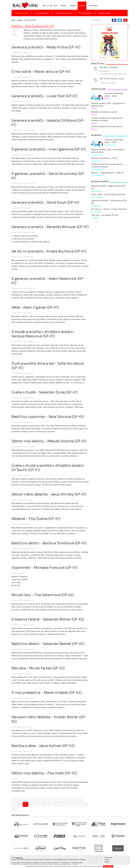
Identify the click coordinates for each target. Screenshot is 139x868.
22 (55, 804)
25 (73, 804)
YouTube (125, 20)
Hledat (108, 20)
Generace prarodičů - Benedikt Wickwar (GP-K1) (50, 227)
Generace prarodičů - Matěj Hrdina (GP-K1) (46, 47)
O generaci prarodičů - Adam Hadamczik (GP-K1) (48, 281)
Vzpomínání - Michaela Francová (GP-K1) (44, 568)
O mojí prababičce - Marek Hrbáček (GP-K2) (47, 693)
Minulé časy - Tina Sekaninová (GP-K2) (43, 595)
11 (64, 800)
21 (49, 804)
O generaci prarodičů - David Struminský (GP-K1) (48, 176)
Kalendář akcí (108, 858)
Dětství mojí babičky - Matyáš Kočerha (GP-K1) (49, 441)
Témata (73, 6)
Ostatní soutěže (104, 13)
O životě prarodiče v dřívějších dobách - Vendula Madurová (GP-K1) (43, 334)
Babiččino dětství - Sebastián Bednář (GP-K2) (48, 644)
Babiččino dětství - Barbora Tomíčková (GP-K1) (49, 543)
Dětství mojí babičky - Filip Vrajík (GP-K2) (44, 773)
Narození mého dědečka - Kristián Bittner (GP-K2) (49, 719)
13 (76, 800)
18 (32, 804)
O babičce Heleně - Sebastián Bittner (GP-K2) (48, 619)
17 (26, 804)
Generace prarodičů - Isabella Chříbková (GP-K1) (48, 123)
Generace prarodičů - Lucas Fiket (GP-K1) (45, 96)
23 (61, 804)
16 (19, 804)
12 (70, 800)
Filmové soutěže (85, 13)
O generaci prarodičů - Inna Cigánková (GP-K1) (49, 149)
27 (85, 804)
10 (59, 800)
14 (81, 800)
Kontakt (107, 862)
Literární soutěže (21, 13)
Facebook (114, 20)
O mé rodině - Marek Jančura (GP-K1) (41, 72)
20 (44, 804)
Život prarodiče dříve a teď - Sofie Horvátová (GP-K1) (48, 366)
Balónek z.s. (18, 5)
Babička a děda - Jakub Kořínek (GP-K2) (43, 746)
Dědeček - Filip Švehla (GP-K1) (36, 519)
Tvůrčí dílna (93, 6)
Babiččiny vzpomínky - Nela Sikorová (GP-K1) (48, 417)
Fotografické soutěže (64, 13)
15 (14, 804)
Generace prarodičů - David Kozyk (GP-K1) (45, 202)
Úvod (13, 20)
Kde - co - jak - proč (50, 6)
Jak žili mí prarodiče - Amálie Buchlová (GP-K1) (49, 251)
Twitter (120, 20)
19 (38, 804)
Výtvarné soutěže (42, 13)
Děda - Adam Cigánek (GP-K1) (35, 307)
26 (79, 804)
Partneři (107, 860)
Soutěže (82, 6)
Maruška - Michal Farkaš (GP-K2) (38, 668)
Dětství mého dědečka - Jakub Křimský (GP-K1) (49, 494)
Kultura (64, 6)
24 (67, 804)
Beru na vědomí (108, 866)
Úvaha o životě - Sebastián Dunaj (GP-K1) (45, 392)
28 (14, 809)
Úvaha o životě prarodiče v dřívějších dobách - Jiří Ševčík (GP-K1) (49, 468)
